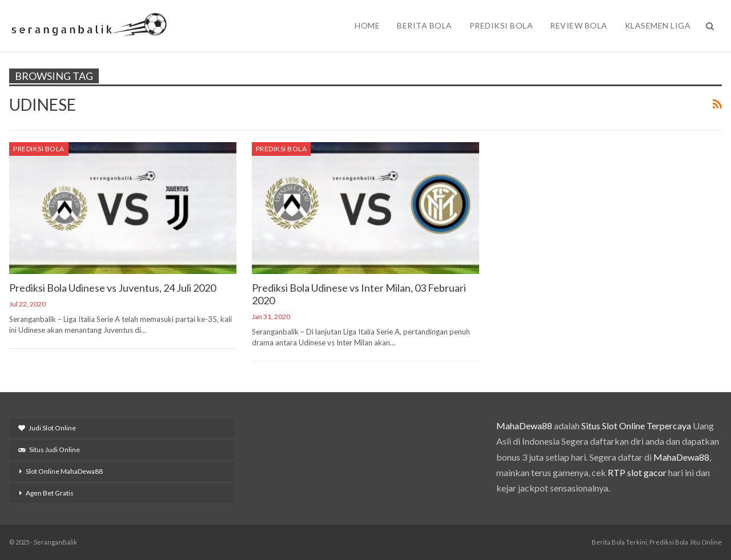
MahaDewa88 (524, 426)
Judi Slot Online (47, 428)
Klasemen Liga (658, 25)
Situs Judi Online (49, 450)
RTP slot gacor (637, 472)
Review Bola (579, 25)
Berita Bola (425, 25)
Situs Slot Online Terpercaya (636, 426)
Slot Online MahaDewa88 (64, 471)
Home (367, 25)
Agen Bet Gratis (50, 493)
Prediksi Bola (501, 25)
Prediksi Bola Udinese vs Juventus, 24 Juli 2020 (113, 288)
